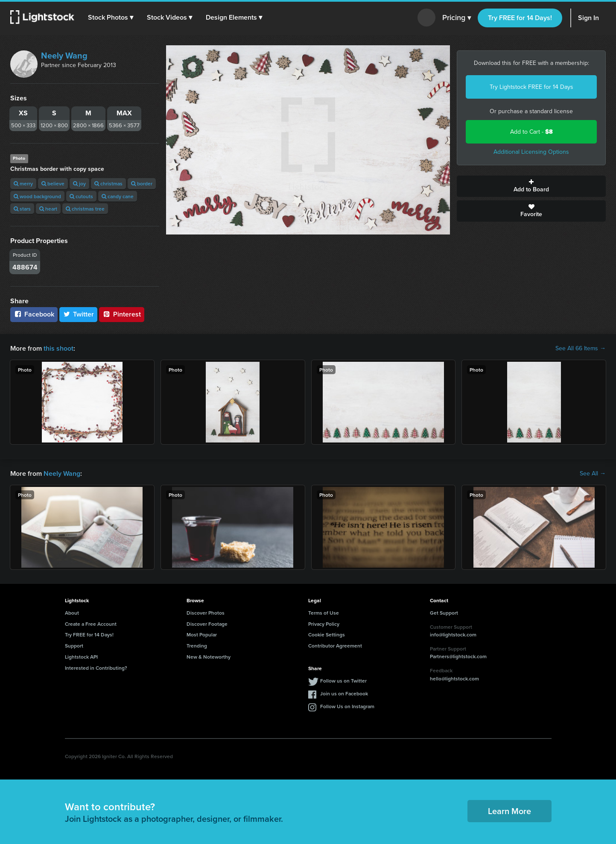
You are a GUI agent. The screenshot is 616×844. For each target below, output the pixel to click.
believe (53, 183)
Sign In (588, 18)
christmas (108, 183)
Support (74, 646)
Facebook (34, 314)
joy (79, 183)
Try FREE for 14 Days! (520, 18)
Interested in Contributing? (96, 668)
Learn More (509, 811)
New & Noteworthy (209, 657)
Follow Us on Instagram (347, 706)
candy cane (118, 196)
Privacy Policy (324, 624)
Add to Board (531, 186)
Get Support (444, 613)
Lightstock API (81, 657)
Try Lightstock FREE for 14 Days (531, 87)
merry (23, 183)
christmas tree (85, 209)
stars (22, 209)
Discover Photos (206, 613)
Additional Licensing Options (531, 152)
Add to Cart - (531, 132)
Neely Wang (64, 56)
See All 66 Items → (581, 349)
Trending (197, 646)
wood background (37, 196)
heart (48, 209)
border (142, 183)
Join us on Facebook (344, 693)
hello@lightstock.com (454, 678)
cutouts (81, 196)
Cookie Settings (327, 634)
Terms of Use (324, 613)
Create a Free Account (91, 624)
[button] (111, 18)
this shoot (58, 348)
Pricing (457, 18)
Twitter (79, 314)
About (72, 613)
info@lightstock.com (453, 634)
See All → (593, 474)
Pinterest (122, 314)
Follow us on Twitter (343, 681)
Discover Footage (207, 624)
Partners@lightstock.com (458, 656)
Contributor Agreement (335, 646)
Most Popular (202, 634)
